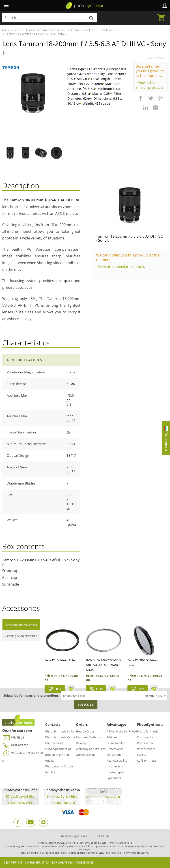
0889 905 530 (15, 745)
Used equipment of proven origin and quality (58, 755)
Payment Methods (88, 737)
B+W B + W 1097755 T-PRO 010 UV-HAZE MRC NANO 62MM (103, 665)
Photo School (146, 749)
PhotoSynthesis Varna (60, 737)
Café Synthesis (147, 760)
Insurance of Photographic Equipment (116, 772)
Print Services (54, 743)
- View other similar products (150, 85)
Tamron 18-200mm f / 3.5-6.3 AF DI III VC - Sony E (129, 238)
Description (13, 863)
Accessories (85, 863)
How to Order (85, 731)
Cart (163, 15)
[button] (141, 100)
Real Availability (117, 760)
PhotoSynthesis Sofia (59, 731)
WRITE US (13, 738)
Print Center (145, 743)
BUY (58, 689)
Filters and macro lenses (21, 625)
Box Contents (62, 863)
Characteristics (37, 863)
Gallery (142, 755)
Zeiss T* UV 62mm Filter (60, 660)
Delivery (81, 743)
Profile (165, 5)
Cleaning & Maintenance (21, 636)
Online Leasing (86, 755)
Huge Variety (115, 743)
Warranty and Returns (91, 749)
